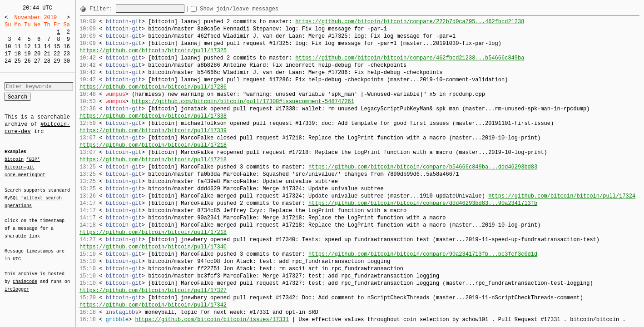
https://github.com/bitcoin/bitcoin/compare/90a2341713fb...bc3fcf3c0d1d (423, 254)
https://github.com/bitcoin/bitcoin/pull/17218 (153, 145)
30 (67, 61)
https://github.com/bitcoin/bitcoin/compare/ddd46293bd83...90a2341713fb (423, 203)
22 (57, 54)
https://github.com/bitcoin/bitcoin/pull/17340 (153, 247)
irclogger (17, 283)
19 (27, 54)
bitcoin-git (20, 167)
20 (37, 54)
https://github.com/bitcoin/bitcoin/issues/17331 (212, 320)
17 (8, 54)
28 (47, 61)
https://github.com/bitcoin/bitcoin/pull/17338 (153, 116)
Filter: (103, 9)
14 (47, 47)
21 (47, 54)
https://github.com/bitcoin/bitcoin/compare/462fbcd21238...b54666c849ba (410, 58)
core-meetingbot (25, 174)
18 (18, 54)
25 (18, 61)
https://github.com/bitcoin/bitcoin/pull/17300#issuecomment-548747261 (243, 102)
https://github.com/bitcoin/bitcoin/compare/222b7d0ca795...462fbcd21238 (410, 22)
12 (27, 47)
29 (57, 61)
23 (67, 54)
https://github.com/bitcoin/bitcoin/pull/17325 (153, 51)
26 (27, 61)
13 (37, 47)
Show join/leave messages (255, 9)
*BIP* (33, 160)
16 (67, 47)
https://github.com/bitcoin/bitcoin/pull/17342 (153, 305)
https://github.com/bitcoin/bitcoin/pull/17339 (153, 131)
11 (18, 47)
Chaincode (25, 276)
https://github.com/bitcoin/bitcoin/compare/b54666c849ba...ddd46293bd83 (423, 167)
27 (37, 61)
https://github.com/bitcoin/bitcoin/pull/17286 (153, 87)
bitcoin (14, 160)
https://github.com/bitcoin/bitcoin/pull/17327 (153, 290)
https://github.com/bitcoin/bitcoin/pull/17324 (562, 196)
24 (8, 61)
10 (8, 47)
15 (57, 47)
